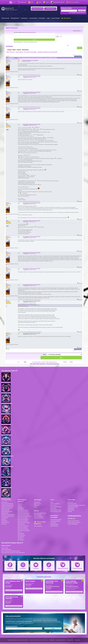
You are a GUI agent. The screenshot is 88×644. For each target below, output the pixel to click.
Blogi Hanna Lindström (24, 530)
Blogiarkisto (71, 508)
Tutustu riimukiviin (39, 518)
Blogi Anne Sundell (23, 521)
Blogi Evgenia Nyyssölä (24, 523)
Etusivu (14, 2)
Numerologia (23, 2)
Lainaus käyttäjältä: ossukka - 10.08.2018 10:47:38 (27, 304)
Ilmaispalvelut (15, 18)
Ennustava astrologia (30, 52)
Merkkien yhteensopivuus (8, 514)
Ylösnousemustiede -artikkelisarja (77, 505)
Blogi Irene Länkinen (23, 526)
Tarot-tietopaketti (55, 504)
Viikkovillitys (5, 502)
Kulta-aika (74, 2)
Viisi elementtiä (54, 524)
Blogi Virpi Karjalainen (23, 515)
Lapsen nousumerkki (7, 508)
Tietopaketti (21, 533)
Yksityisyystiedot (70, 640)
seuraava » (79, 55)
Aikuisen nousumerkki (7, 507)
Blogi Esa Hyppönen (23, 519)
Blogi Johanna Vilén (23, 512)
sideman (8, 301)
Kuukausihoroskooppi (7, 504)
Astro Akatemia (38, 526)
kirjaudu (27, 32)
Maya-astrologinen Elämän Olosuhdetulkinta (13, 553)
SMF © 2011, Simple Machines (50, 362)
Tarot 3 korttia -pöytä (56, 511)
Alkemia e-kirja (5, 522)
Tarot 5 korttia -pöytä (56, 510)
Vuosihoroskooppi (55, 521)
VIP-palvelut (66, 18)
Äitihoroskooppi (5, 510)
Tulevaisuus (24, 18)
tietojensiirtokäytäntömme (26, 623)
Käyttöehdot (52, 640)
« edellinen (75, 55)
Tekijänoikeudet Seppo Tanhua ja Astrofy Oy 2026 (18, 640)
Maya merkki (5, 518)
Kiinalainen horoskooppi (8, 516)
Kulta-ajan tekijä (72, 504)
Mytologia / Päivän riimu (40, 513)
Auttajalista (4, 521)
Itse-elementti (54, 526)
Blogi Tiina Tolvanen (23, 529)
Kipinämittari (5, 513)
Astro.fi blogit (56, 18)
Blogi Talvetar (21, 524)
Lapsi (48, 18)
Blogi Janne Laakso (23, 518)
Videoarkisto (71, 510)
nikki (7, 124)
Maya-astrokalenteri (7, 549)
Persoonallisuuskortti (56, 507)
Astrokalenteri (38, 9)
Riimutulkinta (38, 515)
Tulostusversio (78, 56)
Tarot (40, 2)
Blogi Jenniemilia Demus (24, 516)
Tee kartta (20, 538)
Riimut (47, 2)
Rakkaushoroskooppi (7, 511)
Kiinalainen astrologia (59, 2)
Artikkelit (4, 519)
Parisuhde (42, 18)
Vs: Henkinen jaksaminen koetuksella (32, 76)
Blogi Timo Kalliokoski (23, 513)
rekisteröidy (33, 32)
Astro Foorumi (12, 28)
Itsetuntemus (33, 18)
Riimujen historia (38, 516)
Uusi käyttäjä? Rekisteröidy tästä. (77, 13)
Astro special (19, 52)
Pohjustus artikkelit (73, 507)
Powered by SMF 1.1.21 (38, 362)
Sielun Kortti (54, 505)
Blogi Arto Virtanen (23, 527)
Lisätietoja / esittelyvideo (14, 590)
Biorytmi (20, 504)
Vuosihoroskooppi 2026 (7, 505)
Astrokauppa (50, 9)
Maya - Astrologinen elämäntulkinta (11, 551)
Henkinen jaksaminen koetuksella (48, 52)
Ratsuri (7, 60)
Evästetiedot (78, 640)
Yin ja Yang (53, 523)
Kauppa (70, 511)
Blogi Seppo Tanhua (23, 510)
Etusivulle (4, 524)
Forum (19, 532)
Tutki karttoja (5, 18)
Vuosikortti (53, 508)
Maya (32, 2)
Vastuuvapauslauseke (61, 640)
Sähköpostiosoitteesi (12, 626)
